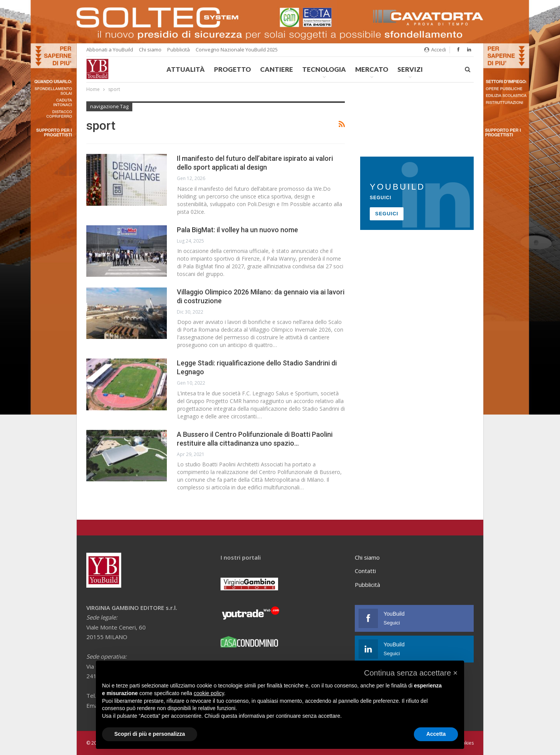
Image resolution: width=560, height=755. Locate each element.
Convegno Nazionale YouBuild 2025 (237, 50)
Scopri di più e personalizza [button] (150, 734)
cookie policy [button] (209, 693)
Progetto (232, 69)
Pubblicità (179, 50)
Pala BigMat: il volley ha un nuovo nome (237, 230)
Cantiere (277, 69)
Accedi (435, 50)
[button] (411, 673)
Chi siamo (150, 50)
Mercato (372, 69)
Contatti (365, 571)
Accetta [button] (436, 734)
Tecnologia (324, 69)
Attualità (186, 69)
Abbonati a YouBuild (110, 50)
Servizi (410, 69)
